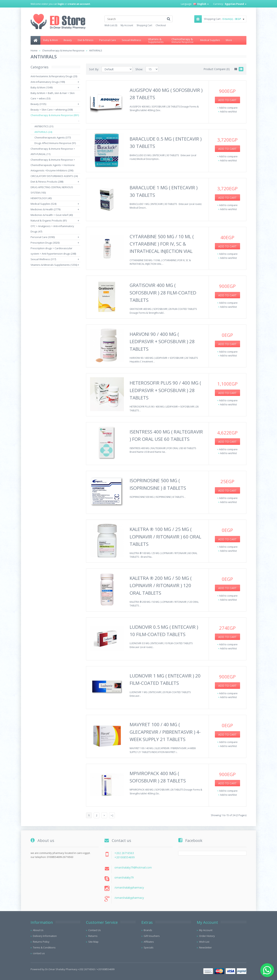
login (61, 4)
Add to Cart (227, 100)
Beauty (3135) (38, 104)
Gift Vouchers (152, 936)
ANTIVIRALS (96, 50)
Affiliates (149, 942)
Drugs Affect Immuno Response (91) (55, 143)
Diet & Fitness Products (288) (47, 182)
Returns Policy (41, 942)
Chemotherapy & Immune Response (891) (55, 115)
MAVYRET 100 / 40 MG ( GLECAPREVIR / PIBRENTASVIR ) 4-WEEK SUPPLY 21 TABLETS (165, 732)
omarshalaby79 (124, 877)
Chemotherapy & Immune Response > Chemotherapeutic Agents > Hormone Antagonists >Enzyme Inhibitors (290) (53, 165)
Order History (207, 936)
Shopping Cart (144, 25)
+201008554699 (125, 857)
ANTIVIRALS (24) (43, 132)
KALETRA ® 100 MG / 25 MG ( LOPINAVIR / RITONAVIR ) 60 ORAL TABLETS (165, 537)
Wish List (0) (111, 25)
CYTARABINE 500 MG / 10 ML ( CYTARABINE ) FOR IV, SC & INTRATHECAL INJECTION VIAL (162, 244)
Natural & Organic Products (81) (49, 220)
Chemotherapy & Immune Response (63, 50)
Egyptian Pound (236, 4)
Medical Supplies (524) (43, 204)
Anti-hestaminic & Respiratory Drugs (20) (54, 76)
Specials (149, 947)
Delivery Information (45, 936)
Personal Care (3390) (43, 237)
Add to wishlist (228, 111)
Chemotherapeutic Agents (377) (53, 137)
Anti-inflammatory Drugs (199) (48, 82)
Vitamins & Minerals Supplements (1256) (54, 265)
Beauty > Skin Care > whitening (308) (52, 110)
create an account (79, 4)
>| (112, 815)
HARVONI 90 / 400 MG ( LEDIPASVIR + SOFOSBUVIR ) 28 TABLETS (162, 341)
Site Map (93, 942)
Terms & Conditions (44, 947)
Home (34, 50)
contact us (39, 953)
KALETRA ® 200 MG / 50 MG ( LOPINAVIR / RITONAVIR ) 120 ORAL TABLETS (161, 585)
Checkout (161, 25)
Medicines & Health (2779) (45, 209)
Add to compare (228, 108)
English (201, 4)
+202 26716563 (124, 853)
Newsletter (205, 947)
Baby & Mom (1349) (42, 87)
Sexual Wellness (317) (43, 259)
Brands (148, 930)
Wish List (204, 942)
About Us (38, 930)
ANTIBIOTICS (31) (44, 126)
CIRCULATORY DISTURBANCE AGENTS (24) (54, 176)
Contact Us (95, 930)
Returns (93, 936)
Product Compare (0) (217, 69)
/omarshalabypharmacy (129, 887)
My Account (127, 25)
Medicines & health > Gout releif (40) (52, 215)
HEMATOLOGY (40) (41, 198)
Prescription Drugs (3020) (45, 243)
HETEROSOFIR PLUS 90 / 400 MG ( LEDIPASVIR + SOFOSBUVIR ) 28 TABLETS (165, 390)
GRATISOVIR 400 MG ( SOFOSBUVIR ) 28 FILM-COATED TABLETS (163, 293)
